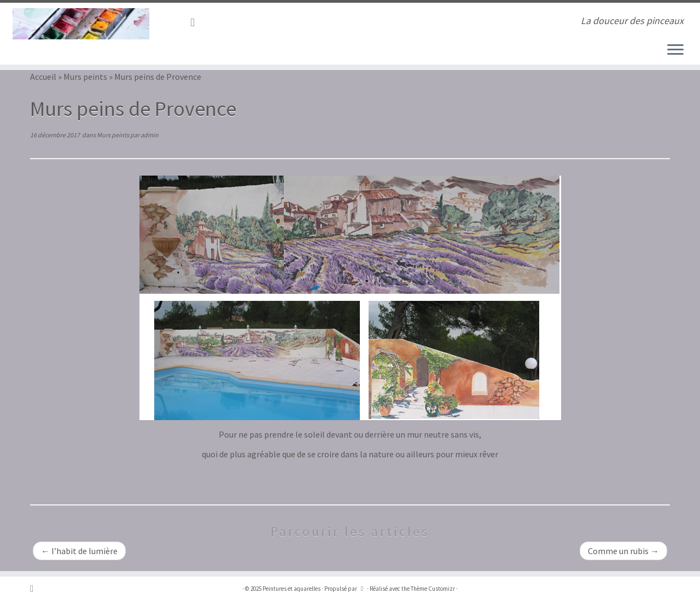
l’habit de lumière (79, 551)
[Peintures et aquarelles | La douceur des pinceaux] (81, 24)
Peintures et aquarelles (291, 589)
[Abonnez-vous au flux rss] (196, 22)
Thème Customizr (433, 589)
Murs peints (85, 77)
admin (150, 135)
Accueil (43, 77)
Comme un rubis (623, 551)
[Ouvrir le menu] (675, 50)
